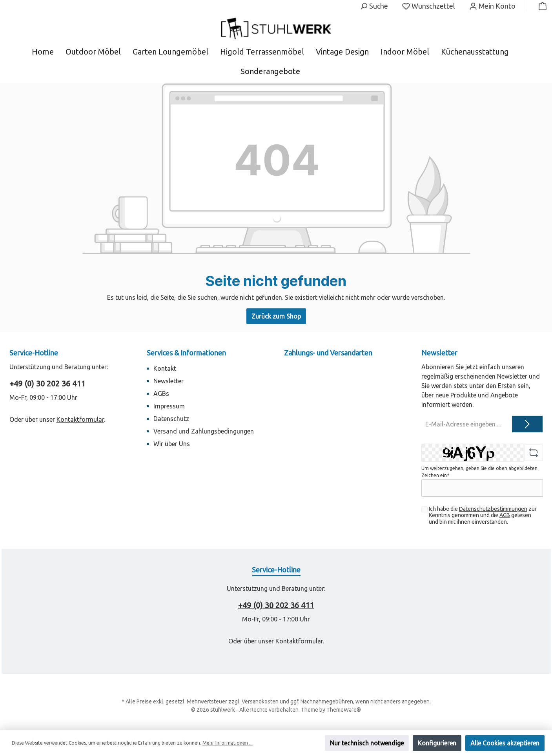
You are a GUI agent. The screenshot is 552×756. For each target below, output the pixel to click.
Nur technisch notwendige (367, 743)
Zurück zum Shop (276, 316)
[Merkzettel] (429, 6)
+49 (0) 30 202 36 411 (47, 383)
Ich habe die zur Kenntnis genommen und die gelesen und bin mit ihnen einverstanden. (483, 516)
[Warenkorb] (540, 6)
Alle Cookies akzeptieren (505, 743)
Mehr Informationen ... (228, 743)
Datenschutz (171, 419)
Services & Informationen (186, 353)
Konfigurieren (437, 743)
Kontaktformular (80, 419)
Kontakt (165, 368)
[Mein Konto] (492, 6)
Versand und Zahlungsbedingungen (204, 431)
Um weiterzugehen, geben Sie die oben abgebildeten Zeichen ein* (479, 472)
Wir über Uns (172, 444)
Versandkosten (260, 701)
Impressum (169, 406)
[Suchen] (374, 6)
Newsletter (169, 381)
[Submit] (527, 424)
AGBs (161, 393)
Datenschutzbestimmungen (493, 509)
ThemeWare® (344, 710)
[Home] (49, 52)
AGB (505, 515)
